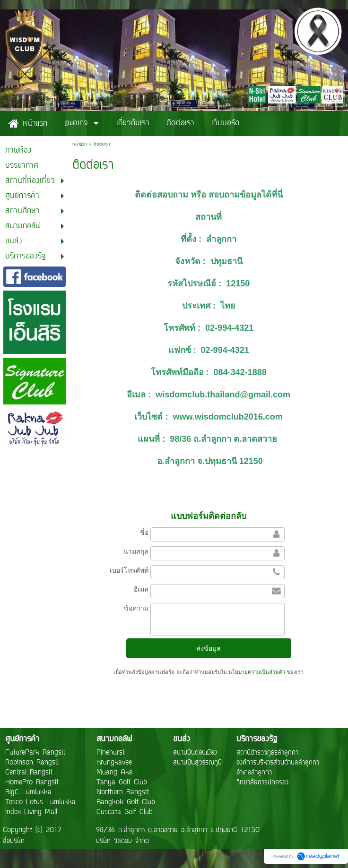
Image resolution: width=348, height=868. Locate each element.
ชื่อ (144, 533)
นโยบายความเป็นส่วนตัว (257, 672)
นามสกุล (136, 551)
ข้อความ (136, 608)
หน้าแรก (79, 144)
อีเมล (141, 589)
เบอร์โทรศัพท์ (129, 570)
